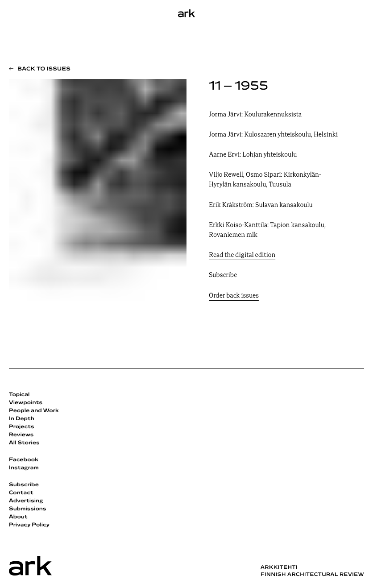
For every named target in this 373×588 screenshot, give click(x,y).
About (18, 517)
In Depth (22, 419)
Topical (19, 395)
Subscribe (223, 275)
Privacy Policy (29, 525)
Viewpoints (26, 403)
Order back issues (234, 296)
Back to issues (44, 69)
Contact (21, 493)
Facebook (24, 460)
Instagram (24, 468)
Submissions (28, 509)
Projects (22, 427)
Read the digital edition (242, 255)
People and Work (34, 411)
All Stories (24, 443)
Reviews (21, 435)
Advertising (26, 501)
